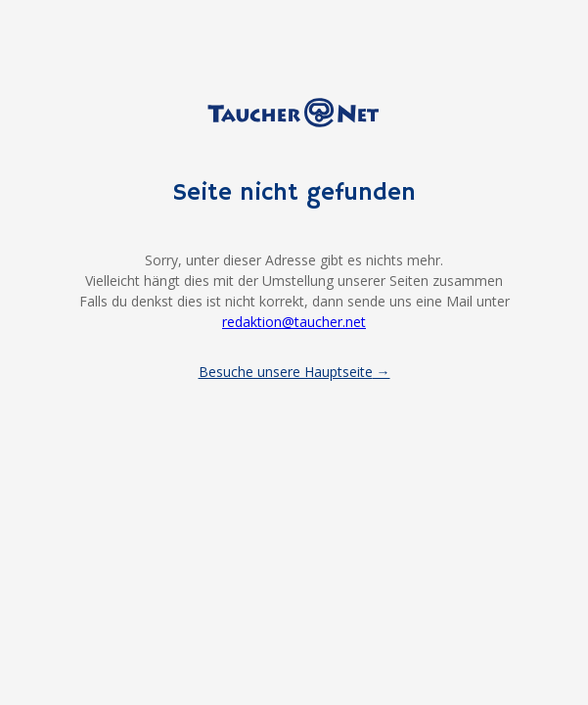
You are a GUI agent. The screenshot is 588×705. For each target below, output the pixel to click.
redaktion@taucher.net (294, 322)
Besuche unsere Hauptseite (286, 372)
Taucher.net (294, 113)
